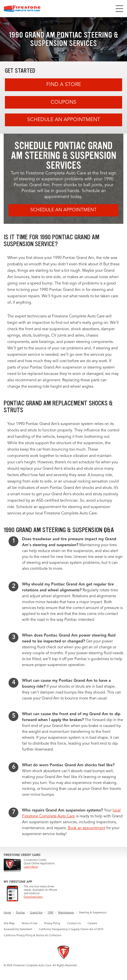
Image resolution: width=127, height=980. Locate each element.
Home (7, 913)
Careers (92, 924)
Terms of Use (29, 924)
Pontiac (20, 913)
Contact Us (74, 924)
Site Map (9, 924)
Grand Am (36, 913)
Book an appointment (87, 828)
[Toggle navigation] (119, 9)
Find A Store (64, 85)
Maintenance (66, 913)
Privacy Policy (52, 924)
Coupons (63, 102)
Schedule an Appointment (64, 120)
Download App (33, 897)
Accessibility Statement (18, 930)
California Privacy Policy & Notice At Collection (33, 936)
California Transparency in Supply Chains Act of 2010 (71, 930)
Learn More (31, 867)
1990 (50, 913)
